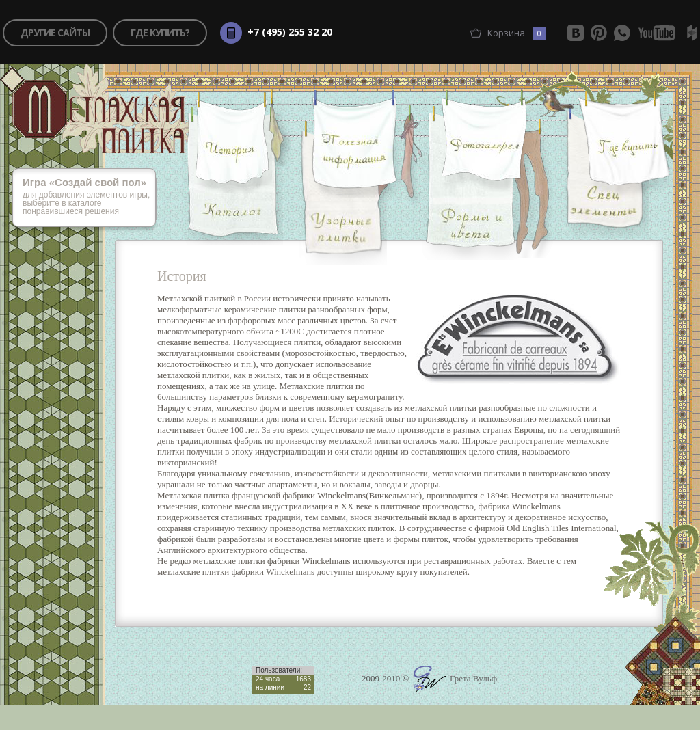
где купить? (160, 32)
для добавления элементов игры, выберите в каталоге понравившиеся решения (90, 197)
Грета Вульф (455, 678)
